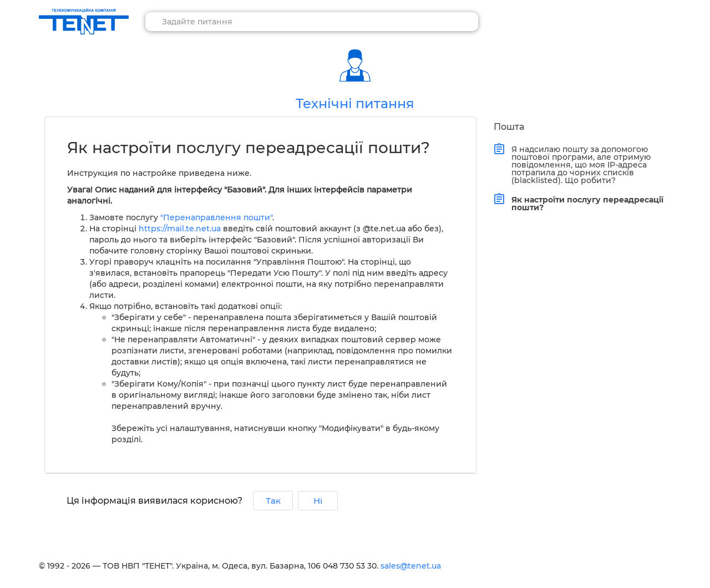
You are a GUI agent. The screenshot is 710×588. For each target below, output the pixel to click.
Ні (318, 501)
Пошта (509, 127)
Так (273, 501)
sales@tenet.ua (411, 566)
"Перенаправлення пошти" (216, 217)
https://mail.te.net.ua (180, 229)
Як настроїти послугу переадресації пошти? (585, 202)
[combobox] (312, 22)
